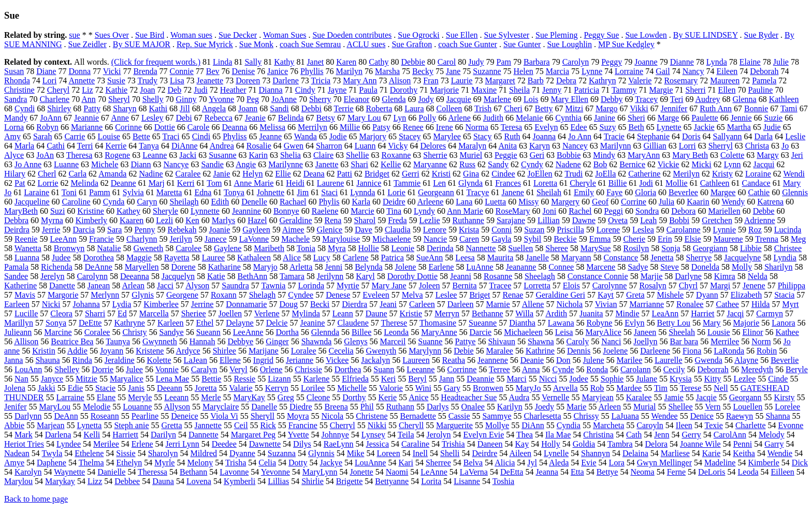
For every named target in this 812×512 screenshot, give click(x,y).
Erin (665, 239)
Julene (594, 360)
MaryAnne (439, 332)
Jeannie (86, 118)
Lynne (592, 71)
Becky (423, 71)
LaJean (195, 360)
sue (74, 35)
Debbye (240, 341)
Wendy (733, 202)
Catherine (644, 174)
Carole (199, 127)
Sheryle (165, 211)
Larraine (70, 397)
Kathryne (129, 323)
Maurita (501, 258)
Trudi (574, 174)
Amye (14, 463)
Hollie (369, 248)
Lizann (279, 379)
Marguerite (454, 425)
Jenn (662, 435)
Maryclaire (221, 407)
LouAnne (370, 463)
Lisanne (467, 481)
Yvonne (221, 99)
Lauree (213, 258)
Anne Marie (253, 183)
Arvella (565, 388)
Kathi (158, 108)
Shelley (67, 369)
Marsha (387, 71)
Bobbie (569, 155)
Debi (184, 118)
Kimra (725, 276)
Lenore (435, 230)
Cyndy (532, 164)
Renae (513, 295)
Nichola (569, 304)
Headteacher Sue (469, 397)
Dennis (579, 351)
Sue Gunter (522, 44)
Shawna (541, 341)
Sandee (16, 276)
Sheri (636, 118)
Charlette (751, 425)
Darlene (286, 81)
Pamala (16, 267)
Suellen (520, 248)
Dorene (184, 267)
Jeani (388, 304)
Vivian (606, 304)
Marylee (447, 136)
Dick (800, 463)
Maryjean (597, 397)
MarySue (596, 248)
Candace (756, 183)
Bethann (193, 472)
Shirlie (313, 481)
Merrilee (725, 341)
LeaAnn (665, 313)
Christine (19, 90)
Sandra (16, 99)
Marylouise (341, 239)
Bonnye (286, 211)
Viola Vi (224, 416)
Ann (89, 99)
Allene (533, 304)
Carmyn (770, 313)
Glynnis (321, 453)
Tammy (624, 90)
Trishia (453, 444)
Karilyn (510, 407)
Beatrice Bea (72, 341)
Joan (147, 90)
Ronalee (690, 304)
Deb (175, 90)
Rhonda (17, 81)
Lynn (733, 164)
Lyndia (785, 258)
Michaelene (392, 239)
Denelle (254, 202)
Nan (21, 379)
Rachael (293, 202)
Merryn (447, 313)
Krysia (681, 379)
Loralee (304, 351)
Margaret (500, 81)
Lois (531, 99)
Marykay (60, 481)
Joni (549, 211)
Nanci (611, 341)
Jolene (406, 267)
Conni (502, 230)
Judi (201, 90)
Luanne (66, 164)
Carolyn (576, 62)
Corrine (634, 202)
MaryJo (528, 388)
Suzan (534, 230)
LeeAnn (63, 239)
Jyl (532, 463)
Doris (691, 136)
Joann (248, 108)
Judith (493, 118)
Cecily (674, 369)
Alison (400, 81)
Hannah (202, 341)
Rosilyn (636, 248)
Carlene (356, 258)
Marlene (497, 99)
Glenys (356, 341)
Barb (536, 81)
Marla (24, 146)
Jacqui (764, 164)
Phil (367, 407)
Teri (677, 99)
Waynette (69, 472)
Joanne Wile (700, 444)
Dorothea (98, 258)
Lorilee (313, 388)
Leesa (465, 258)
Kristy (722, 174)
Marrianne (647, 304)
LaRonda (729, 351)
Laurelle (668, 360)
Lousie (719, 332)
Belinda (291, 118)
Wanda (306, 136)
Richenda (56, 267)
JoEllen (540, 174)
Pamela (764, 81)
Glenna (745, 99)
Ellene (230, 360)
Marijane (264, 351)
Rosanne (498, 276)
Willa (524, 313)
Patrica (392, 258)
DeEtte (90, 323)
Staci (329, 192)
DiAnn (533, 425)
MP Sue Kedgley (626, 44)
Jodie (338, 136)
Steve (670, 267)
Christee (788, 248)
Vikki (639, 108)
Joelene (615, 351)
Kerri (186, 183)
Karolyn (28, 472)
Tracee (500, 286)
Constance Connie (598, 276)
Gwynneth (160, 341)
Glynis (143, 295)
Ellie (283, 174)
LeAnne (434, 472)
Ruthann (400, 407)
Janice (278, 71)
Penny (144, 230)
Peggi (614, 211)
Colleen (450, 108)
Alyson (197, 286)
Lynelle (556, 453)
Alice (292, 258)
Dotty (298, 463)
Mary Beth (690, 155)
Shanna (778, 416)
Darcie (481, 332)
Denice (702, 416)
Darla (764, 136)
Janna (13, 360)
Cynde (563, 369)
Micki (701, 164)
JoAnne (284, 99)
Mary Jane (389, 286)
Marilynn (616, 146)
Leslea (643, 230)
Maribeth (269, 248)
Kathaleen (254, 258)
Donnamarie (246, 304)
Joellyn (645, 341)
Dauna (163, 481)
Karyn (540, 146)
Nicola (333, 416)
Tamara (292, 276)
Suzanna (282, 453)
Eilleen (783, 472)
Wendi (794, 174)
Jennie (741, 118)
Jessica (378, 444)
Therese (394, 323)
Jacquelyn (178, 276)
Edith (220, 202)
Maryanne (430, 164)
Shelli (450, 453)
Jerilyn (181, 239)
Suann (384, 369)
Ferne (676, 472)
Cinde (778, 379)
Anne (120, 118)
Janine (605, 118)
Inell (420, 453)
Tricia (321, 81)
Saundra (235, 286)
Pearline (145, 416)
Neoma (642, 472)
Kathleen (784, 99)
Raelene (325, 211)
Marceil (393, 341)
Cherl (47, 174)
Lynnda (363, 192)
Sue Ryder (761, 35)
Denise (243, 71)
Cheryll (411, 425)
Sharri (95, 313)
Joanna (544, 136)
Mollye (497, 425)
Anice (418, 397)
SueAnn (430, 258)
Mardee (629, 388)
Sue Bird (150, 35)
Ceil (241, 425)
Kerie (387, 397)
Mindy (604, 155)
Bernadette (418, 416)
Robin (767, 351)
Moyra (298, 416)
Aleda (559, 463)
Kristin (44, 351)
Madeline (720, 463)
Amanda (112, 174)
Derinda (440, 248)
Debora (683, 211)
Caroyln (650, 425)
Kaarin (698, 202)
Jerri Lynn (183, 444)
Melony (200, 463)
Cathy (379, 62)
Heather (233, 90)
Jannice (369, 183)
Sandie (212, 164)
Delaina (635, 453)
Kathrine (540, 351)
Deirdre (484, 453)
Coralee (97, 332)
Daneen (490, 444)
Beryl (417, 379)
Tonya (234, 192)
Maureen (725, 81)
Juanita (591, 313)
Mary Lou (364, 118)
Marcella (154, 313)
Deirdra (17, 230)
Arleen (610, 407)
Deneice (184, 416)
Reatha (454, 360)
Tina (394, 211)
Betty (544, 108)
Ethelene (89, 453)
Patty (92, 108)
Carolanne (684, 230)
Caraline (415, 444)
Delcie (277, 323)
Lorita (431, 481)
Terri (85, 146)
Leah (648, 220)
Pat (20, 183)
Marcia (557, 71)
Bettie (211, 379)
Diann (141, 164)
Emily (584, 192)
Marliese (675, 453)
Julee (134, 369)
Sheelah (682, 332)
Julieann (18, 332)
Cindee (503, 174)
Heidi (295, 183)
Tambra (620, 444)
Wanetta (28, 248)
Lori (50, 81)
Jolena (15, 388)
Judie (772, 127)
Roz (755, 230)
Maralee (500, 351)
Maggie (139, 258)
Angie (246, 164)
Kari (405, 463)
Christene (372, 416)
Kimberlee (161, 304)
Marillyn (19, 323)
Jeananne (521, 267)
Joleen (430, 286)
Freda (397, 220)
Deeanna (135, 276)
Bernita (465, 286)
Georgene (182, 295)
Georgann (745, 397)
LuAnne (480, 267)
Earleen (17, 304)
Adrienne (760, 220)
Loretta (545, 183)
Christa (757, 146)
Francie (102, 239)
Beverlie (785, 360)
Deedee (224, 444)
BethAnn (253, 276)
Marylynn (425, 351)
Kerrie (116, 146)
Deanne (124, 183)
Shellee (680, 407)
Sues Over (112, 35)
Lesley (153, 118)
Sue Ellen (462, 35)
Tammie (407, 183)
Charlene (54, 99)
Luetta (495, 202)
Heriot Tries (24, 444)
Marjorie (444, 90)
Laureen (416, 360)
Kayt (606, 295)
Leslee (446, 295)
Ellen (727, 90)
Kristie (411, 313)
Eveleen (376, 295)
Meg (798, 239)
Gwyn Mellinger (664, 463)
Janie (221, 174)
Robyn (47, 127)
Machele (295, 239)
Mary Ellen (570, 99)
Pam (504, 62)
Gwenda (709, 360)
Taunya (118, 341)
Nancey (575, 146)
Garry (774, 444)
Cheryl (59, 90)
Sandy (498, 164)
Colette (732, 155)
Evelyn (546, 127)
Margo (606, 108)
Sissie (126, 453)
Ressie (244, 379)
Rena (333, 220)
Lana (464, 202)
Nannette (481, 248)
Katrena (770, 202)
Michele (105, 164)
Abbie (14, 425)
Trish (483, 108)
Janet (315, 62)
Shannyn (596, 453)
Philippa (792, 286)
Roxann (224, 295)
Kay (522, 444)
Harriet (702, 313)
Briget (480, 295)
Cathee (727, 304)
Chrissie (308, 369)
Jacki (188, 155)
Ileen (684, 425)
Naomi (397, 472)
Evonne (791, 425)
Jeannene (493, 360)
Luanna (27, 258)
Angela (214, 108)
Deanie (532, 360)
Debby (612, 99)
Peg (253, 99)
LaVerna (474, 472)
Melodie (97, 407)
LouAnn (28, 369)
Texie (714, 425)
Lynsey (373, 435)
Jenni (334, 267)
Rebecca (219, 118)
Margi (720, 286)
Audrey (708, 99)
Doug (288, 304)
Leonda (396, 332)
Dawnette (265, 444)
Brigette (350, 481)
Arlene (459, 118)
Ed (122, 313)
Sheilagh (184, 202)
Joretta (206, 388)
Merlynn (105, 295)
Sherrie (435, 155)
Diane (46, 71)
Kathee (787, 332)
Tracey (646, 99)
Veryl (238, 369)
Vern (713, 407)
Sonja (671, 248)
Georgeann (436, 192)
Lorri (687, 146)
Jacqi (735, 313)
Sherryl (721, 146)
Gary (452, 388)
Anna (531, 369)
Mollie (677, 183)
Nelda (758, 276)
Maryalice (127, 379)
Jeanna (547, 472)
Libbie (751, 248)
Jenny (552, 90)
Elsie (693, 239)
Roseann (105, 416)
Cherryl (343, 425)
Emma (600, 239)
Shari (359, 164)
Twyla (52, 453)
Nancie (435, 239)
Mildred (204, 453)
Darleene (655, 351)
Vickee (337, 360)
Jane (453, 71)
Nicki (51, 304)
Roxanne (396, 155)
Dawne (584, 220)
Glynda (470, 183)
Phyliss (235, 136)
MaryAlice (603, 332)
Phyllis (312, 71)
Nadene (568, 164)
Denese (338, 295)
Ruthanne (468, 220)
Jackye (331, 463)
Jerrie (51, 230)
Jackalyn (375, 360)
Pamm (100, 192)
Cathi (56, 146)
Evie (589, 463)
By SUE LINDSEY (706, 35)
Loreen (388, 453)
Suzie (774, 118)
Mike (356, 453)
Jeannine (247, 211)
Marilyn (350, 71)
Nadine (151, 174)
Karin (258, 155)
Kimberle (763, 463)
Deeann (170, 388)
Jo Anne (28, 164)
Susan (14, 71)
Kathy (284, 62)
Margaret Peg (253, 435)
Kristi (441, 174)
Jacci (165, 286)
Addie (77, 351)
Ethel (205, 323)
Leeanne (421, 369)
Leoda (748, 472)
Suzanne (487, 71)
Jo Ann (580, 136)
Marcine (58, 332)
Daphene (52, 463)
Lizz (95, 481)
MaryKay (249, 397)
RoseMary (513, 211)
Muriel (471, 155)
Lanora (783, 323)
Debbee (127, 481)
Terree (499, 369)
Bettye (607, 472)
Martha (739, 127)
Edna (203, 192)
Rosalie (259, 146)
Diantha (522, 323)
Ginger (277, 341)
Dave (364, 230)
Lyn (400, 118)
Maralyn (472, 146)
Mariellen (724, 211)
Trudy (148, 81)
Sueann (208, 332)
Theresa (79, 155)
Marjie (652, 276)
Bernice (632, 164)
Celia (267, 463)
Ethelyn (129, 463)
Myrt (790, 304)
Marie (576, 407)
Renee (413, 127)
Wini (423, 388)
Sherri (696, 90)
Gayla (501, 239)
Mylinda (306, 313)
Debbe (764, 211)
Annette (82, 81)
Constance (621, 258)
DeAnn (66, 416)
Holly (550, 444)
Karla (361, 202)
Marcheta (608, 425)
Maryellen (142, 267)
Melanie (529, 118)
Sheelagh (540, 276)
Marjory (373, 136)
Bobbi (679, 220)
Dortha (287, 332)
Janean (99, 286)
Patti (345, 174)
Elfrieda (355, 379)
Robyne (600, 323)
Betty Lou (674, 323)
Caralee (188, 174)
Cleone (318, 397)
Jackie (704, 127)
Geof (600, 202)
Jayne (337, 90)
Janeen (645, 332)
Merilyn (686, 174)
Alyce (14, 155)
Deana (314, 174)
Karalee (639, 397)
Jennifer (674, 108)
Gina (471, 174)
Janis (136, 388)
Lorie (396, 192)
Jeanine (312, 323)
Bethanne (487, 313)
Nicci (548, 379)
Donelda (705, 267)
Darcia (84, 230)
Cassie (459, 416)
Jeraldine (120, 360)
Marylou (18, 481)
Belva (473, 463)
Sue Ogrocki (418, 35)
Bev (213, 71)
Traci (171, 136)
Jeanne (270, 136)
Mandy (16, 118)
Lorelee (787, 407)
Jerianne (300, 360)
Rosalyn (653, 286)
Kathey (128, 211)
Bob (600, 164)
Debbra (16, 220)
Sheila (519, 90)
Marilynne (286, 164)
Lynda (717, 62)
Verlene (267, 313)
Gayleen (256, 230)
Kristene (150, 351)
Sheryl (119, 99)
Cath (634, 435)
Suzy (608, 127)
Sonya (56, 323)
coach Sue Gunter (468, 44)
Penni (743, 444)
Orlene (271, 369)
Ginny (186, 99)
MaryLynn (320, 472)
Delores (433, 146)
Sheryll (263, 416)
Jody (426, 99)
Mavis (25, 295)
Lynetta (89, 425)
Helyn (252, 174)
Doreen (248, 81)
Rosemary (681, 81)
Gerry (691, 435)
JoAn (45, 155)
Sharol (365, 220)
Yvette (298, 435)
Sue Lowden (646, 35)
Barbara (537, 62)
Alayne (746, 360)
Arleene (431, 202)
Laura (414, 108)
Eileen (727, 71)
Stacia (784, 295)
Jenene (754, 286)
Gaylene (228, 248)
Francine (303, 425)
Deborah (764, 71)
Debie (463, 351)
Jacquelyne (742, 258)
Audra (519, 397)
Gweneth (149, 248)
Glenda (394, 99)
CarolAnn (730, 435)
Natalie (109, 248)
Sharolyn (163, 453)
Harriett (125, 435)
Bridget (377, 174)
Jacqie (706, 397)
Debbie (413, 62)
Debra (566, 81)
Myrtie (348, 286)
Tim (661, 388)
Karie (712, 453)
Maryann (576, 258)
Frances (508, 183)
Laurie (462, 81)
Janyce (52, 379)
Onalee (473, 407)
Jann (447, 379)
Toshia (503, 481)
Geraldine (295, 220)
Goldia (584, 444)
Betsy (326, 118)
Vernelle (555, 397)
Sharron (329, 146)
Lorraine (629, 71)
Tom (214, 183)
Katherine (20, 286)
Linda (222, 62)
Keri (388, 379)
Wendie (780, 453)
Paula (368, 90)
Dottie (165, 127)
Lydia (122, 304)
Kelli (92, 435)
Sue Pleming (556, 35)
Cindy (305, 90)
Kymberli (240, 481)
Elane (106, 397)
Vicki (112, 71)
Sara (114, 230)
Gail (663, 71)
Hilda (761, 304)
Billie (618, 183)
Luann (365, 146)
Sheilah (549, 192)
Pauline (760, 90)
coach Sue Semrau (310, 44)
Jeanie (255, 118)
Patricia (586, 90)
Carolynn (92, 276)
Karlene (317, 379)
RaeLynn (339, 444)
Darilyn (163, 435)
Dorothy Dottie (412, 276)
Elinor (753, 332)
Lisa (177, 81)
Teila (406, 435)
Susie (116, 81)
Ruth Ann (716, 108)
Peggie (506, 155)
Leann (343, 313)
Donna (79, 71)
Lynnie (724, 230)
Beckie (565, 239)
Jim (303, 192)
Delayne (240, 323)
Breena (336, 407)
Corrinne (462, 369)
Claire (323, 155)
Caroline (76, 202)
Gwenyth (381, 351)
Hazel (257, 220)
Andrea (222, 146)
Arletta (301, 267)
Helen (524, 71)
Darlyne (688, 276)
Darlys (438, 407)
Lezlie (430, 220)
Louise (109, 136)
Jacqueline (32, 202)
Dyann (707, 295)
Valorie (391, 388)
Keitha (744, 453)
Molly (742, 267)
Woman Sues (285, 35)
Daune (376, 313)
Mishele (671, 295)
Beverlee (683, 192)
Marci (516, 379)
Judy (476, 62)
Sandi (279, 108)
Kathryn (602, 81)
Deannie (480, 379)
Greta (635, 295)
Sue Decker (238, 35)
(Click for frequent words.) (156, 62)
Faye (614, 192)
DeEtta (512, 472)
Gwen (294, 146)
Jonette (361, 472)
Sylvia (133, 192)
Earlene (441, 267)
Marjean (50, 425)
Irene (445, 127)
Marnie (498, 304)
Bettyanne (392, 481)
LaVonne (254, 239)
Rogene (117, 155)
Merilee (106, 444)
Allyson (177, 407)
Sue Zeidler (88, 44)
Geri (537, 155)
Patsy (381, 127)
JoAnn (51, 118)
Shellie (357, 155)
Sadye (638, 267)
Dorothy (404, 90)
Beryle (797, 369)
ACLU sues (366, 44)
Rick (268, 425)
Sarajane (511, 220)
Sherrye (699, 258)
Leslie (795, 136)
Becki (320, 304)
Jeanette (210, 81)
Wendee (665, 416)
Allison (26, 341)
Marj (157, 183)
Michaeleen (523, 332)
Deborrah (713, 369)
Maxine (484, 90)
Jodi (646, 183)
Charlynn (142, 239)
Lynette (669, 127)
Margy (767, 155)
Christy (134, 332)
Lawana (561, 323)
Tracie (614, 136)
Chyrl (688, 286)
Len (439, 183)
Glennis (795, 192)
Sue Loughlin (569, 44)
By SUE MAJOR (142, 44)
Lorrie (48, 183)
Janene (513, 192)
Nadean (17, 453)
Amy (12, 136)
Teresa (512, 127)
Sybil (532, 239)
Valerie (640, 81)
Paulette (705, 118)
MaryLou (55, 407)
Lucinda (788, 230)
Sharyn (125, 108)
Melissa (272, 127)
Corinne (128, 127)
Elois (571, 286)
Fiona (692, 351)
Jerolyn (438, 435)
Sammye (497, 416)
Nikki (377, 425)
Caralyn (204, 369)
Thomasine (438, 323)
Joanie (219, 230)
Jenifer (16, 407)
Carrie (75, 136)
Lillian (549, 220)
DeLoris (712, 472)
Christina (598, 435)
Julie (781, 62)
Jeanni (461, 276)
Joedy (545, 407)
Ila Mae (558, 435)
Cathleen (715, 183)
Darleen (461, 304)
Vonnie (167, 369)
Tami (789, 108)
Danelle (264, 407)
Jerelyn (52, 276)
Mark (24, 435)
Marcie (362, 211)
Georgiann (710, 248)
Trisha (236, 463)
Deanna (234, 127)
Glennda (325, 332)
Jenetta (662, 258)
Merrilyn (313, 127)
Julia (666, 202)
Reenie (26, 239)
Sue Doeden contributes (352, 35)
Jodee (578, 379)
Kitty (713, 379)
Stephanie (653, 136)
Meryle (140, 397)
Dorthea (348, 369)
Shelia (291, 155)
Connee (561, 267)
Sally (253, 62)
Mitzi (574, 108)
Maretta (169, 192)
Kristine (91, 211)
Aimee (293, 230)
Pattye (465, 341)
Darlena (58, 435)
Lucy (322, 258)
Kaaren (132, 220)
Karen (346, 62)
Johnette (271, 192)
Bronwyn (69, 248)
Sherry (320, 99)
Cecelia (341, 351)
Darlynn (28, 416)
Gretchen (717, 220)
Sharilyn (778, 267)
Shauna (47, 360)
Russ (467, 164)
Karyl (365, 276)
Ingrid (263, 360)
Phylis (329, 202)
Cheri (513, 108)
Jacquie (459, 99)
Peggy (612, 62)
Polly (427, 118)
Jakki (47, 388)
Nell (721, 388)
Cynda (114, 202)
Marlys (223, 220)
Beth (636, 127)
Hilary (15, 174)
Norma (477, 127)
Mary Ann (360, 81)
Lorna (14, 127)
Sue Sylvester (507, 35)
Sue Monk (256, 44)
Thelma (91, 463)
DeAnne (99, 267)
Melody (772, 435)
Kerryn (277, 388)
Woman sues (191, 35)
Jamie (673, 397)
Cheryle (583, 183)
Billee (361, 332)
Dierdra (354, 304)
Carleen (422, 304)
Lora (617, 463)
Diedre (301, 407)
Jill (185, 108)
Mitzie (86, 379)
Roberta (379, 108)
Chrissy (586, 416)
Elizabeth (746, 295)
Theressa (153, 472)
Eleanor (357, 99)
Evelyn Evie (484, 435)
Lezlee (745, 379)
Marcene (601, 267)
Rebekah (182, 230)
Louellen (748, 407)
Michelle (352, 388)
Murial (645, 407)
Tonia (306, 248)
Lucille (26, 313)
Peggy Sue (601, 35)
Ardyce (188, 351)
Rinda (82, 360)
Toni (69, 192)
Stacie (105, 388)
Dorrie (103, 369)
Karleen (171, 323)
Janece (216, 239)
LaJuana (625, 416)
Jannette (208, 425)
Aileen (520, 453)
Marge (668, 118)
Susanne (222, 155)
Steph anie (131, 425)
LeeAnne (248, 332)
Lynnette (205, 211)
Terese (691, 388)
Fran (431, 81)
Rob (597, 388)
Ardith (556, 313)
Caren (469, 239)
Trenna (767, 239)
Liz (87, 90)
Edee (579, 127)
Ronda (597, 369)
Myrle (164, 463)
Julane (647, 379)
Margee (723, 192)
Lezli (164, 220)
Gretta (172, 425)
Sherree (438, 463)
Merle (211, 397)
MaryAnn (644, 155)
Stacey (410, 136)
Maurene (728, 239)
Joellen (230, 313)
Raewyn (740, 416)
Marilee (629, 360)
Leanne (155, 155)
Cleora (61, 313)
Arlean (133, 286)
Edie (75, 388)
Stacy (483, 136)
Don (563, 360)
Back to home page (36, 499)
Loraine (758, 174)
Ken (192, 220)
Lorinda (311, 286)
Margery (565, 202)
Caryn (147, 202)
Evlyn (634, 323)
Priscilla (570, 230)
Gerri (411, 174)
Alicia (505, 463)
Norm (761, 341)
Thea (525, 435)
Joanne (646, 62)
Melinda (84, 183)
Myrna (52, 220)
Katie (216, 276)
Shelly (153, 99)
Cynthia (568, 118)
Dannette (204, 435)
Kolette (159, 360)
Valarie (241, 388)
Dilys (302, 444)
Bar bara (684, 341)
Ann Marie (465, 211)
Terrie (344, 108)
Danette (62, 286)
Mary (712, 323)
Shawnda (317, 341)
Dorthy (354, 397)
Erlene (142, 444)
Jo (785, 146)
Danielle (111, 472)
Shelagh (263, 295)
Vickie (669, 164)
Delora (657, 444)
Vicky (398, 146)
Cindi (201, 136)
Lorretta (537, 286)
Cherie (634, 239)
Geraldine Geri (560, 295)
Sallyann (728, 136)
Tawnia (274, 286)
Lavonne (234, 472)
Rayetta (177, 258)
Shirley (59, 108)
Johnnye (335, 435)
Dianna (271, 90)
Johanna (86, 304)
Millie (350, 127)
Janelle (537, 258)
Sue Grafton (412, 44)
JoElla (605, 174)
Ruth (512, 136)
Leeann (176, 397)
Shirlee (224, 351)
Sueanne (483, 323)
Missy (528, 202)
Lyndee (69, 444)
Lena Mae (172, 379)
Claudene (353, 323)
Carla (77, 174)
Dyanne (242, 453)
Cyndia (569, 425)
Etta (577, 472)
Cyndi (25, 108)
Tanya (149, 146)
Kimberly (91, 220)
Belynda (368, 267)
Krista (469, 230)
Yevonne (275, 472)
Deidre (394, 202)
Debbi (311, 108)
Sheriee (194, 313)
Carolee (189, 248)
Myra (337, 248)
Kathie (117, 90)
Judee (61, 258)
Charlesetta (543, 416)
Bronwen (488, 388)
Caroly (578, 341)
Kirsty (785, 397)
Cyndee (301, 295)
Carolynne (610, 286)
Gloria (646, 192)
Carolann (636, 369)
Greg (286, 397)
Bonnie (756, 108)
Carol (447, 62)
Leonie (403, 248)
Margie (661, 90)
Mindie (627, 313)
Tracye (478, 192)
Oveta (618, 220)
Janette (327, 164)
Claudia (398, 230)
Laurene (330, 183)
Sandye (172, 332)
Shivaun (501, 341)
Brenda (145, 71)
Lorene (608, 230)
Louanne (137, 407)
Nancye (176, 164)
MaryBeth (21, 211)
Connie (182, 71)
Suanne (430, 341)
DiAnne (185, 146)
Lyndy (424, 211)
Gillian (655, 146)
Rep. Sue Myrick (205, 44)
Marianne (87, 127)
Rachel (580, 211)
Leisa (564, 332)
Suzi (57, 211)
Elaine (750, 62)
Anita (508, 146)
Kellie (391, 164)
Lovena (199, 481)
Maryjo (265, 267)
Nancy (693, 71)
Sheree (557, 248)
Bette (141, 136)
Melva (412, 295)
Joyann (112, 351)
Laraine (37, 192)
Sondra (647, 211)
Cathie (759, 192)
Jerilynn (330, 276)
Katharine (224, 267)
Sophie (612, 379)
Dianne (682, 62)
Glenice (329, 230)
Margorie (63, 295)
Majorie (746, 323)
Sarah (42, 136)
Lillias (278, 481)
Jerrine (202, 304)
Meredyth (757, 369)
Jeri (797, 155)
